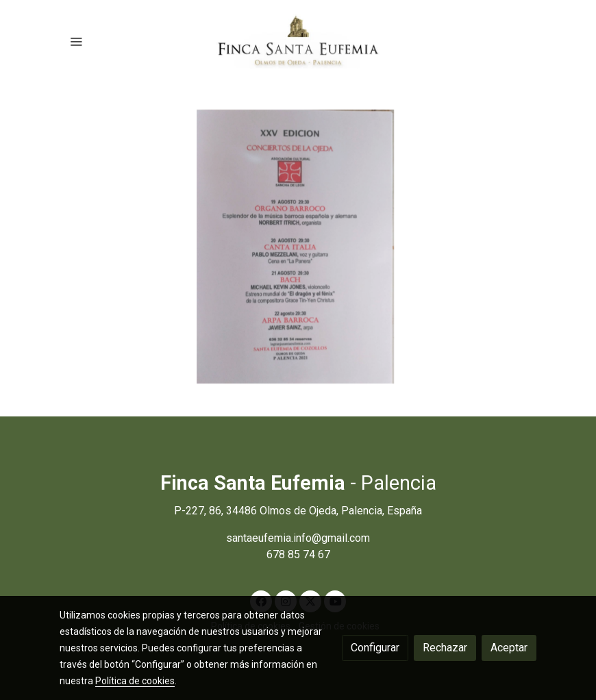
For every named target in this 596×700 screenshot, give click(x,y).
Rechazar (445, 648)
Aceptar (509, 648)
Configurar (375, 648)
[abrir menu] (76, 41)
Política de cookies (135, 681)
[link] (298, 41)
